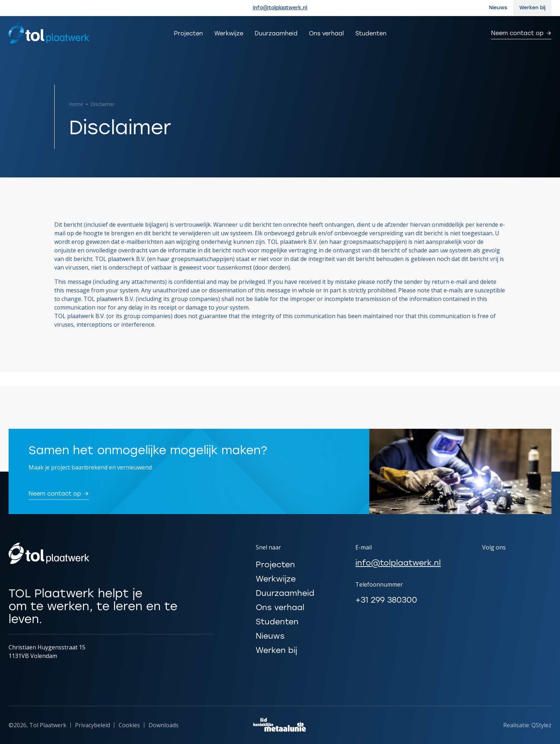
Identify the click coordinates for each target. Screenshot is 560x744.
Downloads (164, 725)
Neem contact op (517, 34)
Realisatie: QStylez (527, 725)
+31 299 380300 (386, 600)
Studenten (371, 33)
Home (76, 104)
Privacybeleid (92, 725)
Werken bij (532, 8)
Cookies (129, 725)
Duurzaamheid (276, 33)
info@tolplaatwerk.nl (280, 8)
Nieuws (498, 8)
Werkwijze (229, 33)
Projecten (188, 33)
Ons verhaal (326, 33)
